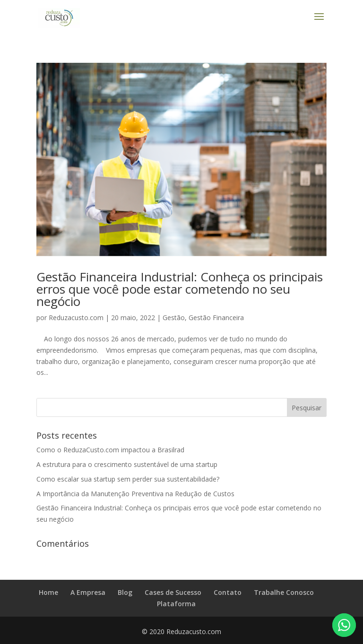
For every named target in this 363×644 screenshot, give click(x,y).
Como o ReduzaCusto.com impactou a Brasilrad (110, 450)
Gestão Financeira (216, 318)
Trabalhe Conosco (284, 592)
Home (48, 592)
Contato (228, 592)
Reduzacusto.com (76, 318)
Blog (125, 592)
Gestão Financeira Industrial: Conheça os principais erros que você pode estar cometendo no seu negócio (180, 289)
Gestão (174, 318)
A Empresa (88, 592)
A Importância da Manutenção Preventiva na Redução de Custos (135, 494)
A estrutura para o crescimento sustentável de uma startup (127, 464)
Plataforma (176, 604)
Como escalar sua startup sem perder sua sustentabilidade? (128, 479)
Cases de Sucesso (173, 592)
